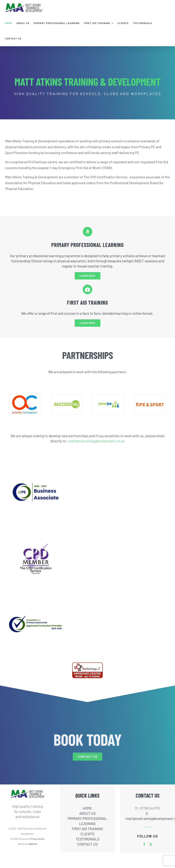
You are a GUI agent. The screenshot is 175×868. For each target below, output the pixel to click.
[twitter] (151, 844)
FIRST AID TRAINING (87, 829)
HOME (87, 808)
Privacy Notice (38, 839)
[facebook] (144, 844)
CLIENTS (87, 834)
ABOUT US (87, 813)
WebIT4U (33, 844)
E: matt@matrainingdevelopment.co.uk (148, 816)
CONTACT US (87, 844)
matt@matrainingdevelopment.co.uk (96, 439)
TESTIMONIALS (87, 839)
